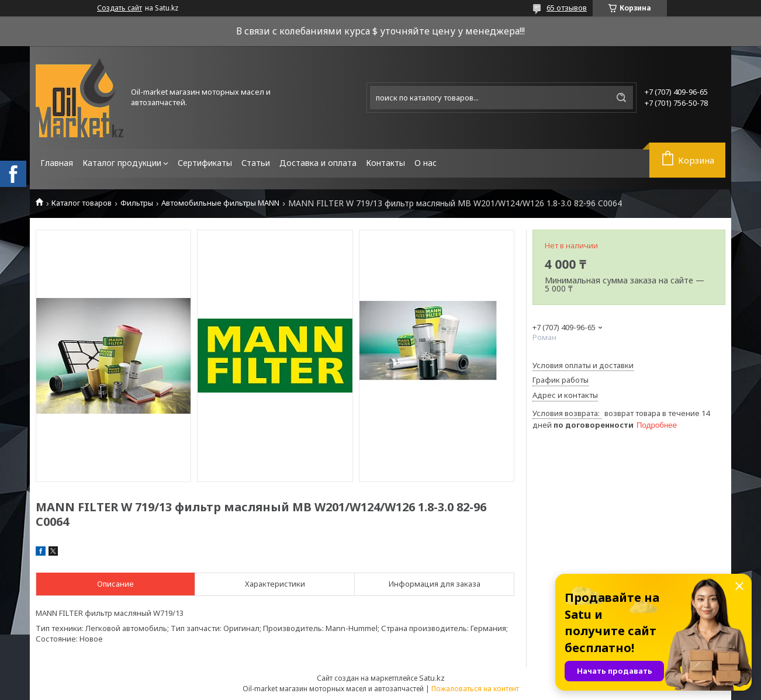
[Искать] (621, 98)
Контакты (385, 163)
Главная (57, 163)
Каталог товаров (82, 203)
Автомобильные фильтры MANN (220, 203)
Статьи (256, 163)
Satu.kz (432, 678)
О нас (426, 163)
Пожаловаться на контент (475, 689)
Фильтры (137, 203)
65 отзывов (567, 8)
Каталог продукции (122, 163)
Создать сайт (120, 8)
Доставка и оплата (318, 163)
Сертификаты (205, 163)
